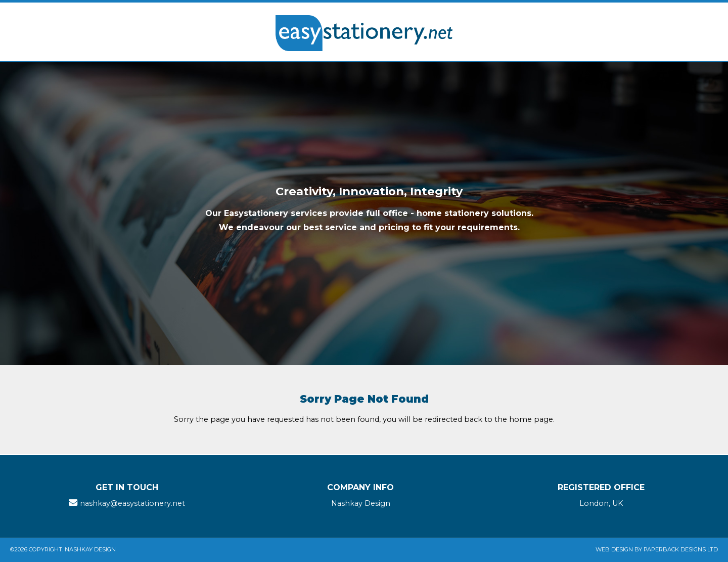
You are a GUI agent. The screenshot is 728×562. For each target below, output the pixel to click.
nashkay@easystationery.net (132, 503)
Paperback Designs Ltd (681, 549)
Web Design (614, 549)
